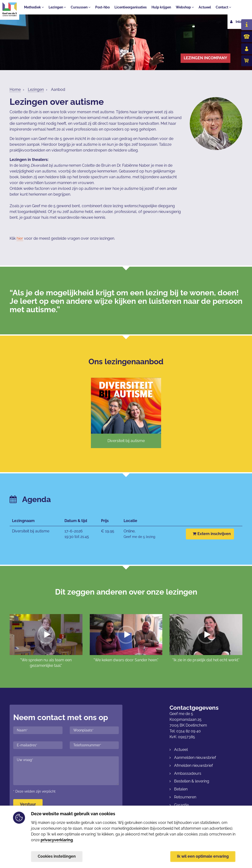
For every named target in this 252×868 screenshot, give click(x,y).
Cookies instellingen (57, 856)
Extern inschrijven (212, 534)
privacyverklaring (57, 840)
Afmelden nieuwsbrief (193, 765)
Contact (223, 7)
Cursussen (81, 7)
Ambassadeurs (188, 773)
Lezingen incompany (205, 58)
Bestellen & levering (192, 781)
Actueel (205, 7)
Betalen (181, 789)
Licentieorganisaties (131, 7)
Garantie (181, 805)
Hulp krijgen (161, 7)
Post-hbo (102, 7)
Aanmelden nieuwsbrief (195, 758)
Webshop (185, 7)
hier (20, 238)
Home (15, 89)
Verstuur (28, 804)
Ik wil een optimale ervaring (203, 856)
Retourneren (185, 797)
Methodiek (34, 7)
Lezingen (57, 7)
